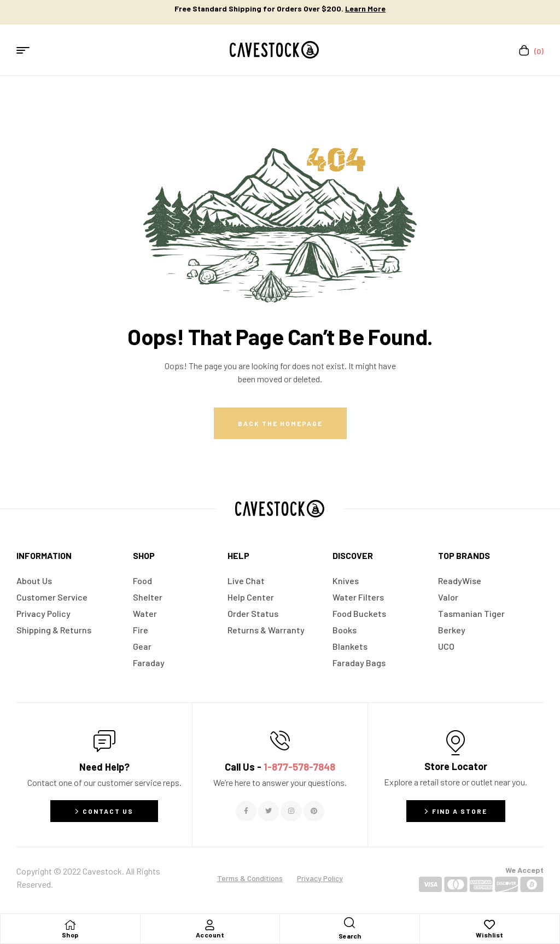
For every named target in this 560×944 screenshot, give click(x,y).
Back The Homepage (280, 423)
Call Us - (280, 767)
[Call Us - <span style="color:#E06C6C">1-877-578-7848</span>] (280, 741)
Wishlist (490, 935)
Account (210, 935)
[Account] (210, 925)
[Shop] (70, 925)
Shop (70, 935)
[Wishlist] (489, 925)
